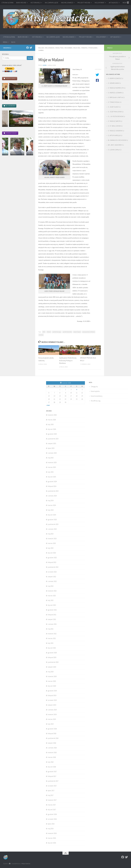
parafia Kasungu (57, 332)
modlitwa (59, 48)
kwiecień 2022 (52, 591)
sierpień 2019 (52, 705)
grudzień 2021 (52, 610)
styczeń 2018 (52, 767)
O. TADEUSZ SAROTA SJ (115, 121)
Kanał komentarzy (97, 396)
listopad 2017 (52, 776)
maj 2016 (51, 829)
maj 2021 (51, 629)
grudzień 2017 (52, 772)
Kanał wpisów (95, 391)
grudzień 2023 (52, 520)
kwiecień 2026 (52, 415)
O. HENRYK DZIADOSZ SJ (116, 78)
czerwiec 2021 (52, 624)
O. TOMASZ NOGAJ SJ (115, 102)
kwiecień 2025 (52, 462)
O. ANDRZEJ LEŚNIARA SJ (116, 93)
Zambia (41, 50)
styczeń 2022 (52, 605)
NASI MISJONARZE (67, 3)
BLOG (13, 42)
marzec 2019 (52, 719)
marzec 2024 (52, 505)
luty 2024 (51, 510)
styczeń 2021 (52, 648)
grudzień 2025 (52, 434)
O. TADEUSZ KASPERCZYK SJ (117, 88)
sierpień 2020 (52, 667)
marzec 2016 (52, 838)
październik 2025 (53, 439)
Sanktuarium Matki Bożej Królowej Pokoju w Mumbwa (68, 360)
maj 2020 (51, 672)
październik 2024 (53, 491)
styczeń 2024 (52, 515)
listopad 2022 (52, 562)
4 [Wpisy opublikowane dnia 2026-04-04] (77, 390)
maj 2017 (51, 795)
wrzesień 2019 (52, 700)
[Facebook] (28, 48)
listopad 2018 (52, 733)
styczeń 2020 (52, 686)
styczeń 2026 (52, 429)
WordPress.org (96, 401)
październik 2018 (53, 738)
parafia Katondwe (67, 332)
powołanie (93, 48)
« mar (48, 405)
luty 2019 (51, 724)
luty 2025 (51, 472)
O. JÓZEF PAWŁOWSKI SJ (116, 112)
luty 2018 (51, 762)
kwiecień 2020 (52, 676)
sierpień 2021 (52, 619)
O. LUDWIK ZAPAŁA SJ (115, 150)
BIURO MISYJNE (21, 3)
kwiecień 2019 (52, 714)
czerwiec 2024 (52, 496)
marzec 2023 (52, 543)
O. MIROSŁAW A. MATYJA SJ (116, 97)
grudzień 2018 (52, 729)
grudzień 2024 (52, 481)
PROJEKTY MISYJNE (84, 3)
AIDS (44, 332)
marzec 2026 (52, 420)
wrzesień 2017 (52, 786)
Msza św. (77, 48)
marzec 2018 (52, 757)
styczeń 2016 (52, 843)
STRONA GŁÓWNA (7, 3)
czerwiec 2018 (52, 748)
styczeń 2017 (52, 810)
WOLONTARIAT (100, 3)
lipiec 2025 (51, 448)
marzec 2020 (52, 681)
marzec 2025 (52, 467)
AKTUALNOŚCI (113, 3)
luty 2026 (51, 424)
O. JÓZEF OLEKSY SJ (114, 107)
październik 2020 (53, 662)
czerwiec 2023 (52, 529)
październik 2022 (53, 567)
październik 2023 (53, 524)
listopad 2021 (52, 615)
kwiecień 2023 (52, 539)
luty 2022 (51, 600)
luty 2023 (51, 548)
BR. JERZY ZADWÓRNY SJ (116, 145)
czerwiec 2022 (52, 581)
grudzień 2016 (52, 814)
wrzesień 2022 (52, 572)
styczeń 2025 (52, 477)
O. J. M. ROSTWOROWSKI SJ (117, 116)
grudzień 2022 (52, 558)
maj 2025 (51, 458)
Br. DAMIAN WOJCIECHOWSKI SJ (118, 140)
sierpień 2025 (52, 443)
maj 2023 (51, 534)
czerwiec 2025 (52, 453)
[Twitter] (31, 48)
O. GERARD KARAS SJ (114, 83)
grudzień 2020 (52, 653)
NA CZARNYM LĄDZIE (52, 3)
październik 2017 (53, 781)
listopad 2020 (52, 657)
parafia (84, 48)
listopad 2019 (52, 695)
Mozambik (68, 48)
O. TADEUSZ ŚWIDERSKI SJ (116, 131)
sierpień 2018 (52, 743)
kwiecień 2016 (52, 833)
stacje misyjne (77, 332)
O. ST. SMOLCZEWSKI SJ (115, 126)
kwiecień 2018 (52, 752)
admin (45, 65)
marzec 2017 (52, 805)
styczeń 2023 (52, 553)
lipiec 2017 (51, 791)
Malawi (41, 48)
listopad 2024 (52, 486)
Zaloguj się (94, 387)
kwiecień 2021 (52, 634)
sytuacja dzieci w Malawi (89, 332)
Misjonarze (50, 48)
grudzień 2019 (52, 691)
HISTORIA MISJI (36, 3)
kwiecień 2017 (52, 800)
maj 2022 (51, 586)
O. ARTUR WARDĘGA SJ (115, 135)
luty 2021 (51, 643)
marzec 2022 (52, 596)
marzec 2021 (52, 638)
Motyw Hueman (26, 864)
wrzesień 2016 (52, 819)
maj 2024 (51, 501)
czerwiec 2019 (52, 710)
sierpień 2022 (52, 577)
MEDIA (5, 42)
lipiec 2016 (51, 824)
